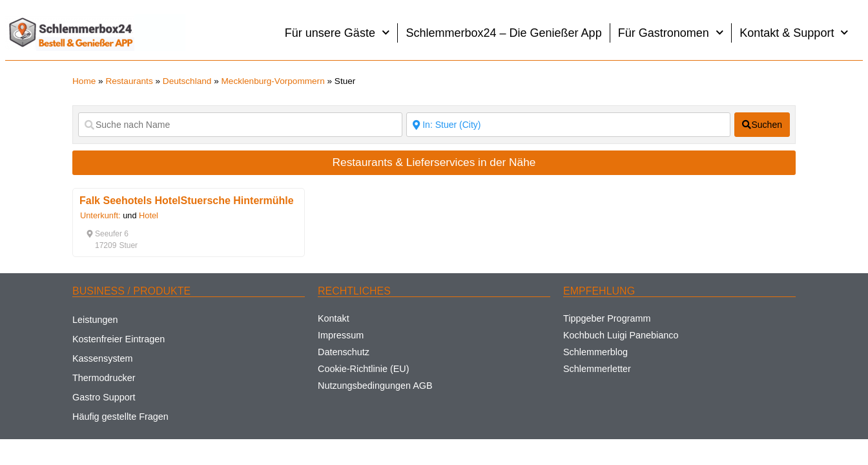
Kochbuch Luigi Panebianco (621, 335)
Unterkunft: (100, 215)
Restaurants (129, 81)
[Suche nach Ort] (568, 125)
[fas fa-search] (762, 125)
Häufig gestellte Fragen (120, 417)
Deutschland (187, 81)
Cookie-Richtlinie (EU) (364, 369)
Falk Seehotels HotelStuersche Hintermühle (187, 201)
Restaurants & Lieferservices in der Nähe (434, 162)
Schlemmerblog (595, 352)
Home (84, 81)
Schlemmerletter (597, 369)
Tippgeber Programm (607, 318)
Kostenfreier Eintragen (119, 339)
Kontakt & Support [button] (794, 33)
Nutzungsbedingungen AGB (375, 386)
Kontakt (334, 318)
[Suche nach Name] (240, 125)
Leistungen (95, 320)
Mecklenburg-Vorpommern (273, 81)
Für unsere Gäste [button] (337, 33)
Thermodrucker (104, 378)
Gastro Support (104, 397)
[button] (107, 234)
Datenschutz (344, 352)
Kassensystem (103, 358)
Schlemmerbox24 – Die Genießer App (503, 33)
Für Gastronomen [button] (671, 33)
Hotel (149, 215)
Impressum (341, 335)
